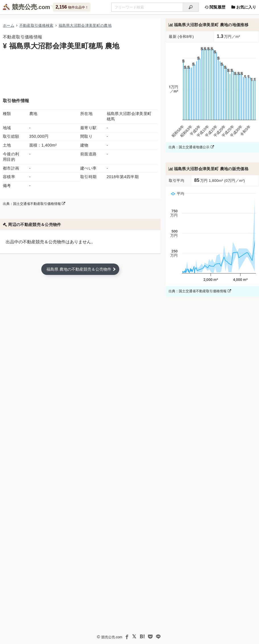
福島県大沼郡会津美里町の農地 (85, 25)
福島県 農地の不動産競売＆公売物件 (79, 269)
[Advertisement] (80, 73)
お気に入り (244, 7)
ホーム (9, 25)
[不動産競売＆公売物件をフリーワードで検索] (147, 7)
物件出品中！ (72, 7)
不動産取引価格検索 (36, 25)
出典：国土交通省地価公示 (191, 147)
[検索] (191, 7)
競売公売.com (112, 637)
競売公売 (24, 7)
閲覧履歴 (215, 7)
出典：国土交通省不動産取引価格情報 (34, 204)
